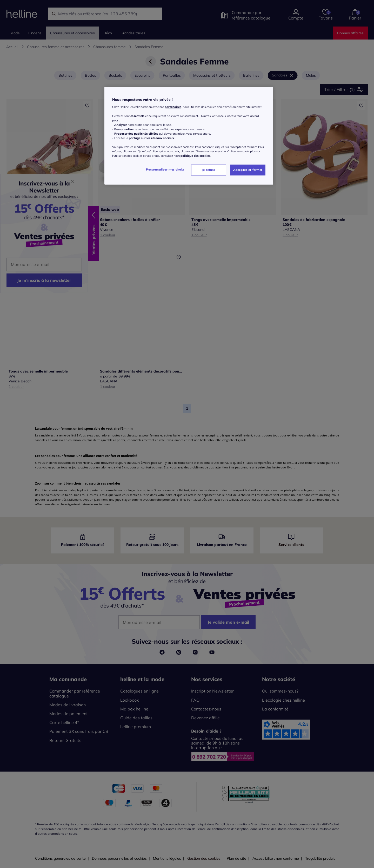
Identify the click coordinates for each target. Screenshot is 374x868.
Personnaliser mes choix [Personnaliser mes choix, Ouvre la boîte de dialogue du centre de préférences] (165, 169)
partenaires (173, 107)
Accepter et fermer (248, 170)
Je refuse (209, 170)
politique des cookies (195, 156)
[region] (189, 136)
